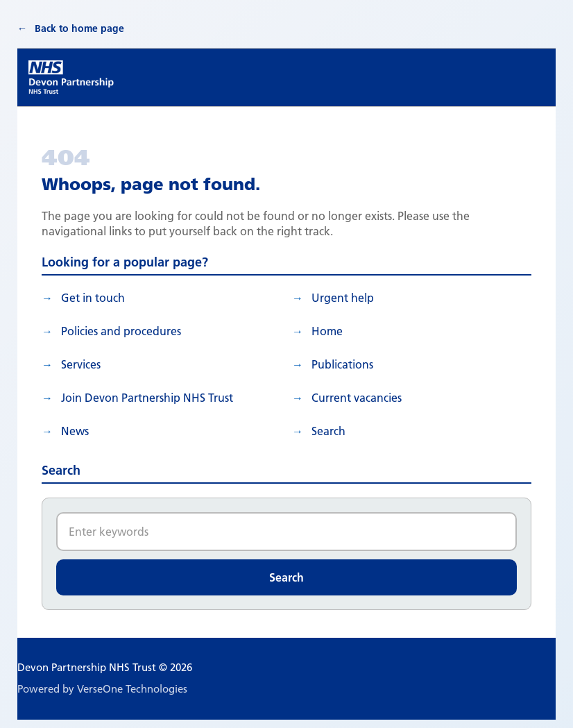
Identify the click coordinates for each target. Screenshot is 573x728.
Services (81, 364)
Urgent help (343, 298)
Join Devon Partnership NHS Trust (147, 398)
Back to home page (79, 28)
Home (327, 331)
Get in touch (93, 298)
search (328, 431)
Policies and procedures (121, 331)
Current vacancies (357, 398)
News (75, 431)
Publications (342, 364)
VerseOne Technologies (132, 689)
